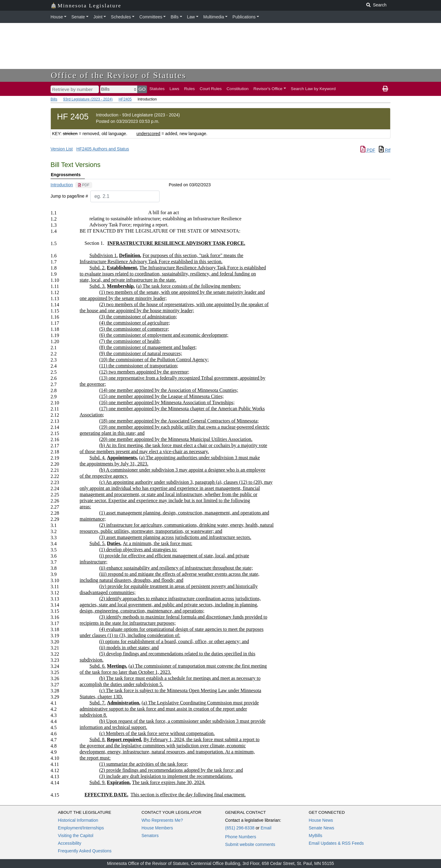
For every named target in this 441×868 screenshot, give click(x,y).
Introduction (62, 185)
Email (266, 828)
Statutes (157, 89)
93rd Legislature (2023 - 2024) (88, 99)
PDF (368, 150)
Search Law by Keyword (313, 89)
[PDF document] (84, 185)
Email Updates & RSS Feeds (336, 843)
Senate (78, 17)
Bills (175, 17)
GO (142, 89)
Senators (150, 836)
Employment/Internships (81, 828)
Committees (151, 17)
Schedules (121, 17)
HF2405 (125, 99)
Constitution (238, 89)
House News (321, 820)
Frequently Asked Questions (85, 851)
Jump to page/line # (69, 196)
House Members (157, 828)
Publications (244, 17)
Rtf (385, 150)
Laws (175, 89)
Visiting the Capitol (76, 836)
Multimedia (214, 17)
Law (191, 17)
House (57, 17)
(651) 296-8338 (240, 828)
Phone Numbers (241, 837)
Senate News (321, 828)
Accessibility (70, 843)
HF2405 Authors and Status (103, 149)
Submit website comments (250, 844)
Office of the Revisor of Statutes (119, 75)
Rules (189, 89)
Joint (98, 17)
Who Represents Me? (162, 820)
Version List (62, 149)
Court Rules (211, 89)
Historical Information (78, 820)
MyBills (315, 836)
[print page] (385, 89)
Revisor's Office (268, 89)
